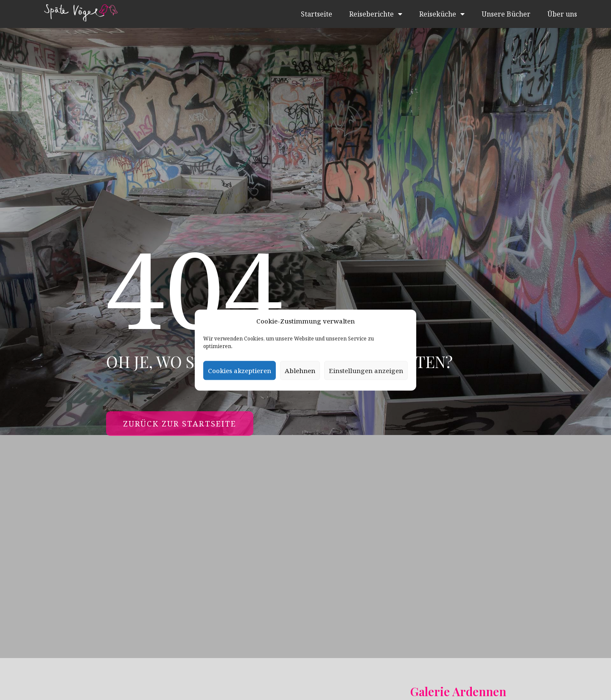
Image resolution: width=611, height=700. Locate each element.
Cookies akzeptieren (240, 371)
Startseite (317, 14)
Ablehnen (300, 371)
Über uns (562, 14)
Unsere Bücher (506, 14)
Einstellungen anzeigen (366, 371)
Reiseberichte (376, 14)
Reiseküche (442, 14)
